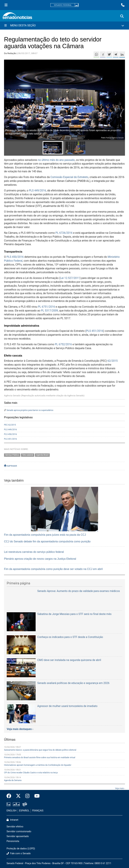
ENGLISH (12, 811)
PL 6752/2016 (63, 344)
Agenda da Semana (13, 780)
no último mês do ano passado (56, 160)
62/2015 (113, 361)
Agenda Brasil (42, 455)
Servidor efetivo (15, 827)
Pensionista (13, 841)
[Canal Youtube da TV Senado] (36, 796)
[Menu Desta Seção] (64, 26)
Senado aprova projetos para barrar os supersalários (30, 410)
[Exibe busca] (122, 16)
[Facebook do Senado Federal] (10, 796)
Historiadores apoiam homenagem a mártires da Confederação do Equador (38, 765)
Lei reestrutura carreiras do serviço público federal (34, 552)
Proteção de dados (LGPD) (21, 849)
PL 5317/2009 (49, 311)
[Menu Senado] (6, 5)
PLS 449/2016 (37, 191)
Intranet (12, 820)
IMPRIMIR (10, 466)
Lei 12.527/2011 (70, 278)
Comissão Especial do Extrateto (69, 177)
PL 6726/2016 (64, 233)
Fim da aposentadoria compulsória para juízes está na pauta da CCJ (45, 535)
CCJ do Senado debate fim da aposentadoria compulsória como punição (47, 541)
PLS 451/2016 (95, 331)
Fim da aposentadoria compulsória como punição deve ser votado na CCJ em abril (53, 569)
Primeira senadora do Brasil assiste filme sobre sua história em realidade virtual (40, 758)
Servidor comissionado (19, 831)
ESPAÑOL (24, 811)
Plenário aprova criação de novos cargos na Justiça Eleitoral (40, 559)
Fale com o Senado (19, 853)
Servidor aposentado (18, 836)
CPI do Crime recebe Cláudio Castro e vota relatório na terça (31, 773)
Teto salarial (28, 455)
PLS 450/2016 (15, 257)
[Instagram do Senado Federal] (27, 796)
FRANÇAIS (38, 811)
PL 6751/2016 (46, 307)
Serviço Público (12, 455)
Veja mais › (120, 788)
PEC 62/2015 (10, 425)
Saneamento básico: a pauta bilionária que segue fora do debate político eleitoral (40, 750)
